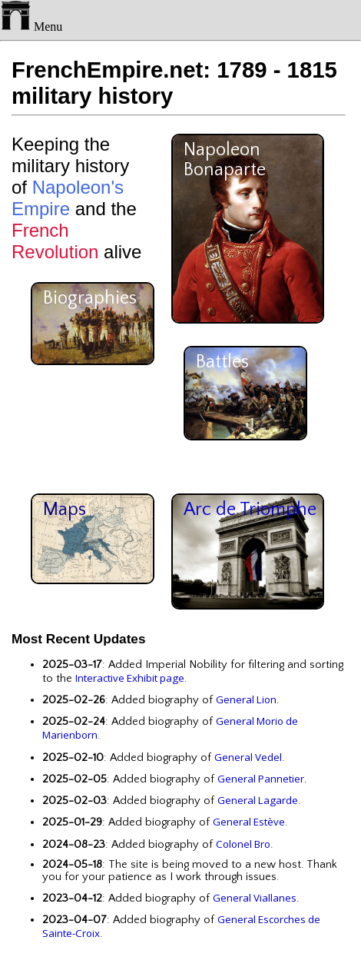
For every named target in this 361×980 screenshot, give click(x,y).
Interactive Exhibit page (130, 678)
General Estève (249, 822)
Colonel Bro (243, 844)
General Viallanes (255, 898)
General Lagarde (258, 800)
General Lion (246, 699)
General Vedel (248, 757)
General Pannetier (261, 779)
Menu (31, 27)
